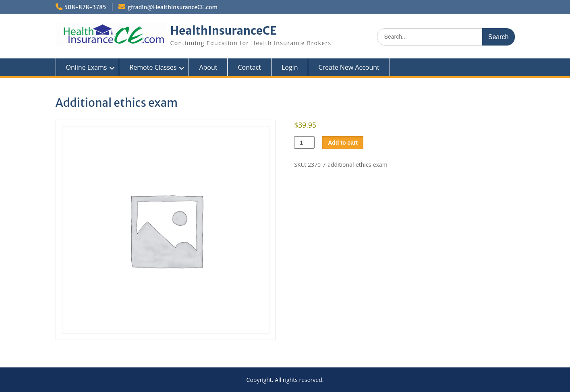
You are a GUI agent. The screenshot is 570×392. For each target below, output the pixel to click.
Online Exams (87, 67)
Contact (249, 67)
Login (290, 67)
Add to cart (343, 143)
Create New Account (349, 67)
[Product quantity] (304, 142)
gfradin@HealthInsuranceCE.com (172, 7)
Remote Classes (153, 67)
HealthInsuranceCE (224, 31)
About (208, 67)
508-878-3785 (85, 7)
